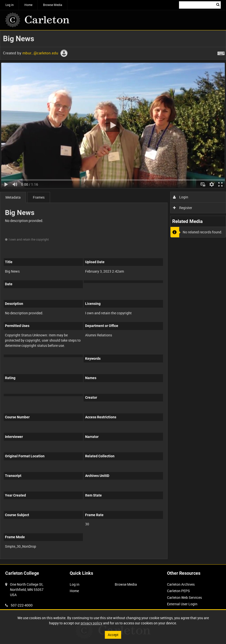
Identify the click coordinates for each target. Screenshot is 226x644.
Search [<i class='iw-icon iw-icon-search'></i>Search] (218, 4)
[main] (113, 297)
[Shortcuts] (221, 52)
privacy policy (91, 623)
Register (183, 208)
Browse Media (53, 5)
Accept (113, 635)
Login (181, 197)
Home (28, 5)
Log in (10, 5)
